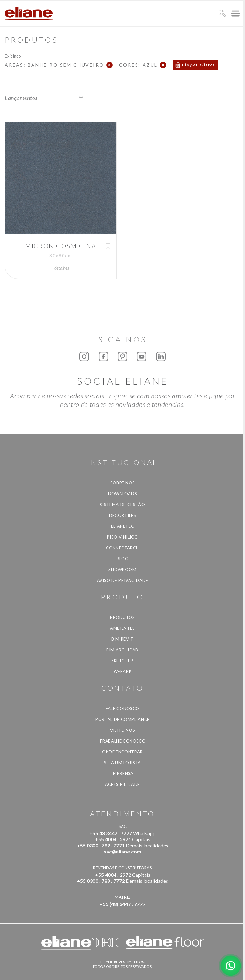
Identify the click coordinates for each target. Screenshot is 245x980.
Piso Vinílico (122, 537)
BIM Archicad (122, 650)
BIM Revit (122, 639)
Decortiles (123, 515)
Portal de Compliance (122, 719)
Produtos (122, 617)
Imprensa (122, 773)
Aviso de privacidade (123, 580)
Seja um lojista (122, 763)
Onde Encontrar (122, 752)
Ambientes (122, 628)
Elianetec (123, 526)
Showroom (122, 570)
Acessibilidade (122, 784)
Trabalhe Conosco (122, 741)
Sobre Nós (123, 483)
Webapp (123, 671)
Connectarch (122, 548)
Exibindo (13, 56)
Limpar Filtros (199, 65)
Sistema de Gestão (122, 505)
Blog (123, 559)
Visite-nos (123, 730)
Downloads (123, 494)
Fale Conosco (122, 708)
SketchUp (122, 661)
